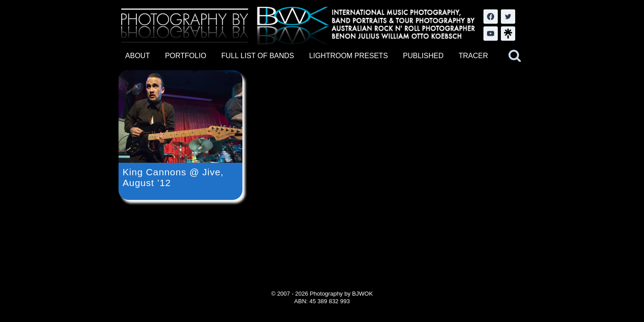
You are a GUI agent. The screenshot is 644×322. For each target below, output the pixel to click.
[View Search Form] (515, 56)
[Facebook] (491, 17)
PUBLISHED (423, 56)
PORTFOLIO (186, 56)
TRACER (473, 56)
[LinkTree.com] (508, 34)
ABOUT (138, 56)
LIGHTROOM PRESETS (348, 56)
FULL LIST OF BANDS (258, 56)
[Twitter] (508, 17)
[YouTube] (491, 34)
